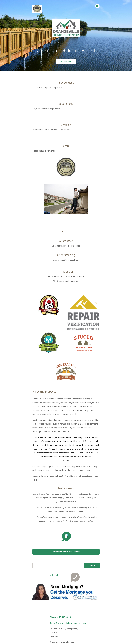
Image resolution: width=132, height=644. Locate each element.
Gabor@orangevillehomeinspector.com (69, 623)
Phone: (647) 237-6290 (60, 617)
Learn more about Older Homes (66, 552)
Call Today (66, 62)
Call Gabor (55, 575)
